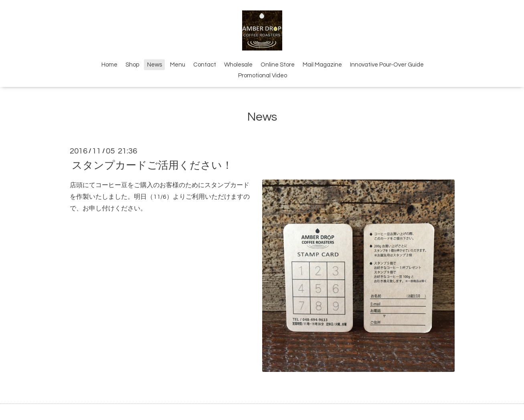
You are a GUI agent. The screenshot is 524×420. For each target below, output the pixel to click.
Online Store (278, 65)
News (155, 65)
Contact (205, 65)
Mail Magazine (322, 65)
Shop (132, 65)
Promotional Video (263, 76)
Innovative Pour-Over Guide (387, 65)
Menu (178, 65)
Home (109, 65)
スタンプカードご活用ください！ (152, 165)
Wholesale (238, 65)
